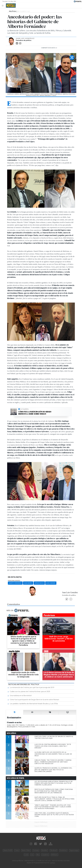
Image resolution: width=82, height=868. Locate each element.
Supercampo (74, 850)
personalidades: (14, 581)
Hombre (44, 850)
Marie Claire (26, 850)
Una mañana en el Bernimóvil (21, 696)
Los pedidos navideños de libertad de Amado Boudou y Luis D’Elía (34, 704)
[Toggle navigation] (3, 5)
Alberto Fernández (15, 583)
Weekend (54, 850)
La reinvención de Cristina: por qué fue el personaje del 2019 (32, 687)
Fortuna (36, 850)
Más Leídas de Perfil (15, 778)
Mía (38, 855)
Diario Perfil (8, 850)
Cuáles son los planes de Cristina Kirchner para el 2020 (30, 691)
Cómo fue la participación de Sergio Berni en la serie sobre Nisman (35, 413)
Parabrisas (63, 850)
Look (26, 855)
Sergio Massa (39, 583)
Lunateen (45, 855)
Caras (17, 850)
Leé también (24, 409)
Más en (18, 610)
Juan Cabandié (51, 583)
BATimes (54, 855)
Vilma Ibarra (28, 583)
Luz (32, 855)
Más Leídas (11, 733)
